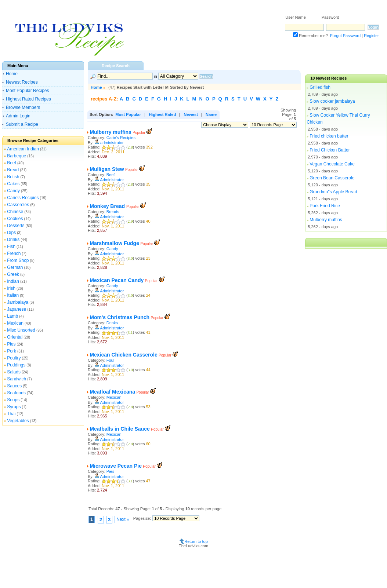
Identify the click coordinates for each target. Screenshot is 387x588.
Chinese (15, 212)
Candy (13, 191)
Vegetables (18, 421)
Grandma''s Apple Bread (333, 192)
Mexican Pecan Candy (117, 280)
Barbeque (17, 156)
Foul (110, 360)
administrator (112, 143)
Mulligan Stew (107, 169)
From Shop (18, 260)
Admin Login (18, 116)
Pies (11, 344)
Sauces (14, 386)
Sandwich (17, 379)
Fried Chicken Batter (330, 150)
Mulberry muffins (111, 132)
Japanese (17, 309)
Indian (13, 281)
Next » (123, 519)
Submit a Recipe (22, 124)
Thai (11, 414)
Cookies (15, 219)
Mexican (15, 323)
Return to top (196, 541)
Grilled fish (320, 87)
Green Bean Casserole (332, 178)
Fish (11, 246)
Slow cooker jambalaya (332, 101)
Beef (12, 163)
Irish (11, 288)
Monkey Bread (108, 206)
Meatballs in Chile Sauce (120, 429)
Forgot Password (345, 36)
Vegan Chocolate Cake (332, 164)
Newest (191, 114)
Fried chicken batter (329, 136)
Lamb (12, 316)
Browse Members (23, 107)
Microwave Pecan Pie (116, 466)
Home (12, 74)
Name (211, 114)
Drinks (13, 240)
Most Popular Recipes (27, 91)
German (15, 267)
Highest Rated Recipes (28, 99)
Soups (13, 400)
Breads (113, 212)
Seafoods (16, 393)
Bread (13, 170)
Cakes (13, 184)
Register (371, 36)
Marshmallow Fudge (114, 243)
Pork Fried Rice (325, 206)
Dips (11, 233)
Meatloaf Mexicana (112, 392)
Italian (13, 295)
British (13, 177)
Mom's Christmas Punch (120, 317)
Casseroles (18, 205)
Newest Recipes (22, 82)
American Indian (23, 149)
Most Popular (128, 114)
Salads (14, 372)
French (14, 253)
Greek (13, 274)
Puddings (16, 365)
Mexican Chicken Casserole (123, 355)
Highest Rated (162, 114)
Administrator (112, 180)
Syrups (14, 407)
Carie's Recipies (23, 198)
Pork (12, 351)
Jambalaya (18, 302)
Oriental (15, 337)
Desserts (16, 226)
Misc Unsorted (21, 330)
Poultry (14, 358)
